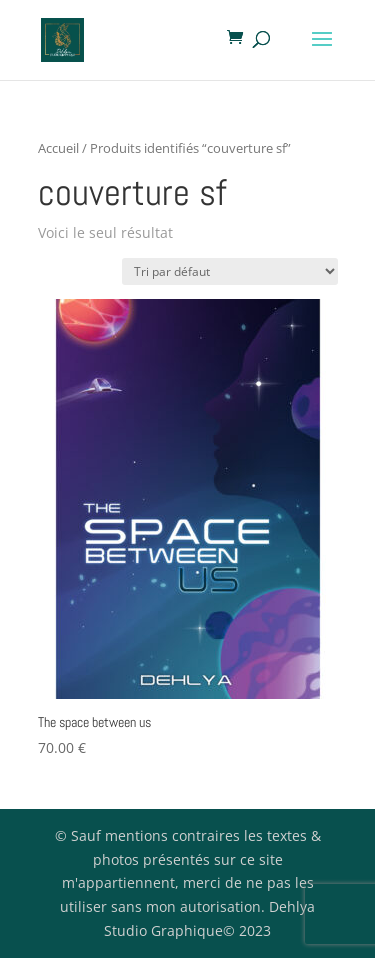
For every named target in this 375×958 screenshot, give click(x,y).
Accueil (58, 148)
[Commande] (230, 271)
